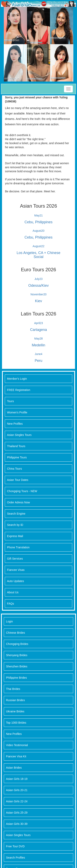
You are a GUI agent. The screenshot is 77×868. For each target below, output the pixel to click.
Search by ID (15, 525)
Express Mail (15, 536)
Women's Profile (17, 412)
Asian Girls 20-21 (17, 790)
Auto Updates (15, 581)
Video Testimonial (17, 745)
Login (9, 621)
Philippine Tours (17, 457)
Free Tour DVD (15, 846)
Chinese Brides (15, 633)
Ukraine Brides (15, 711)
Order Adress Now (18, 502)
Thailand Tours (16, 446)
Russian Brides (15, 700)
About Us (13, 592)
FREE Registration (19, 390)
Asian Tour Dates (18, 480)
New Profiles (15, 424)
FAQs (10, 604)
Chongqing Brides (17, 644)
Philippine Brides (16, 678)
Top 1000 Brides (16, 723)
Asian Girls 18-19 (17, 779)
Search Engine (16, 514)
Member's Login (17, 379)
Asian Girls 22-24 (17, 801)
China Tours (14, 469)
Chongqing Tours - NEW (22, 491)
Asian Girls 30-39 (17, 824)
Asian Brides (14, 768)
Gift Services (15, 559)
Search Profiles (15, 858)
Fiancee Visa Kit (16, 756)
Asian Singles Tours (19, 435)
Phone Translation (18, 547)
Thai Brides (13, 689)
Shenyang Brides (17, 655)
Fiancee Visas (16, 570)
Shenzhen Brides (17, 666)
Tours (10, 401)
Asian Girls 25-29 (17, 813)
